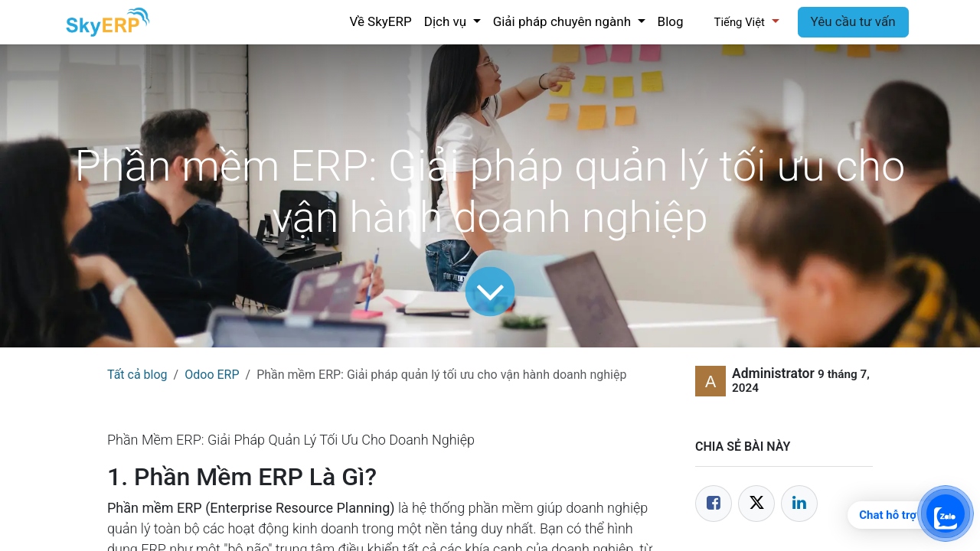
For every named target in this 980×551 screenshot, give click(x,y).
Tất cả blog (137, 375)
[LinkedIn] (799, 504)
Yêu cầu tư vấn (853, 21)
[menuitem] (380, 22)
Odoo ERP (212, 375)
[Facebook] (714, 504)
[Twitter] (756, 504)
